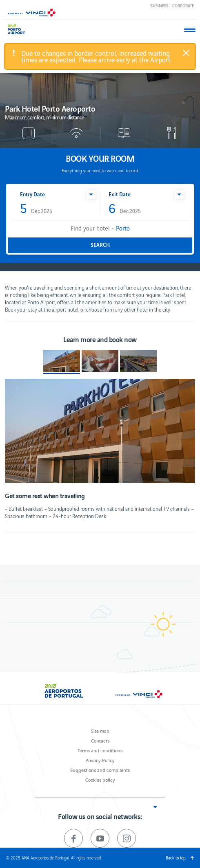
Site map (100, 731)
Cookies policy (100, 779)
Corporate (183, 5)
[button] (91, 195)
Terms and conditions (100, 750)
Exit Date (120, 194)
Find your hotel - (100, 228)
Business (159, 5)
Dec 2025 (36, 209)
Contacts (100, 740)
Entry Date (32, 194)
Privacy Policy (100, 760)
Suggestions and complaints (100, 770)
